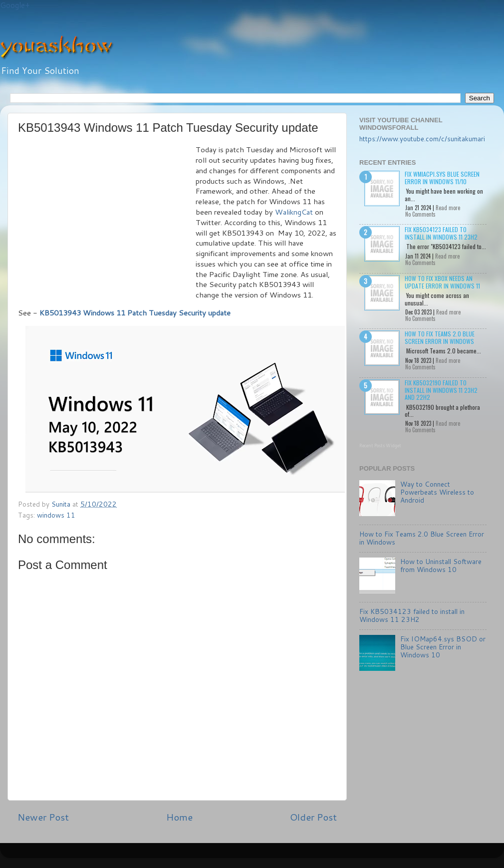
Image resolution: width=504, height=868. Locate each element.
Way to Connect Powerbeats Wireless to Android (437, 492)
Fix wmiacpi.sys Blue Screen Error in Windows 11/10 (442, 177)
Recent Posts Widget (380, 445)
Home (179, 817)
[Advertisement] (107, 220)
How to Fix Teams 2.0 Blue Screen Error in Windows (440, 337)
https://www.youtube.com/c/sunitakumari (422, 139)
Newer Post (43, 817)
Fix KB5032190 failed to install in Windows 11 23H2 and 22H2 (441, 390)
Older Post (313, 817)
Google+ (15, 5)
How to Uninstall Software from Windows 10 (441, 565)
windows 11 (56, 515)
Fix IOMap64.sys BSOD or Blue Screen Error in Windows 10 (443, 647)
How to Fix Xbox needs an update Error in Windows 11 (442, 282)
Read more (448, 208)
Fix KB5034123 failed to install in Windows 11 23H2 (441, 233)
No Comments (420, 214)
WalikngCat (294, 212)
